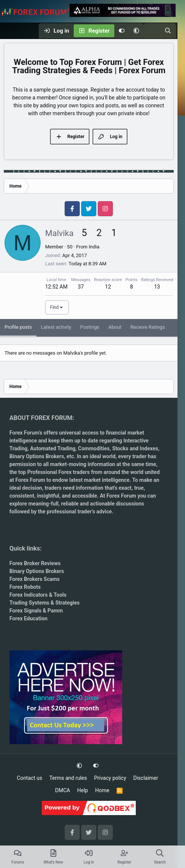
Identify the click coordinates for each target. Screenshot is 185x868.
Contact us (30, 778)
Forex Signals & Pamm (36, 611)
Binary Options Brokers (37, 456)
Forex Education (28, 618)
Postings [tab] (90, 327)
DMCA (63, 790)
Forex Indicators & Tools (38, 595)
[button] (136, 31)
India (94, 247)
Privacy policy (110, 778)
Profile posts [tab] (18, 327)
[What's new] (152, 31)
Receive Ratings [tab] (148, 327)
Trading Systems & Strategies (45, 603)
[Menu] (10, 31)
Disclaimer (146, 778)
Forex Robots (25, 587)
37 (81, 287)
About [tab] (115, 327)
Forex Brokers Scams (35, 579)
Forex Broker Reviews (35, 563)
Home (102, 790)
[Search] (168, 31)
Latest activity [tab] (56, 327)
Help (83, 790)
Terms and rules (68, 778)
